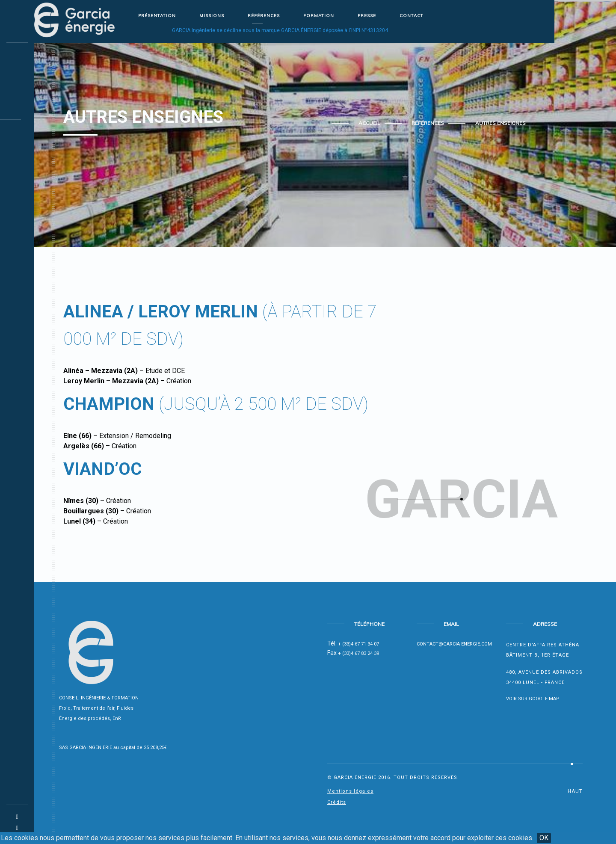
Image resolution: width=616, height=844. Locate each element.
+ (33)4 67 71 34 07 (358, 644)
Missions (212, 16)
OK (544, 838)
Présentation (157, 16)
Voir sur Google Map (533, 699)
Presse (367, 16)
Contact (412, 16)
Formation (319, 16)
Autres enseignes (500, 123)
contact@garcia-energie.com (454, 644)
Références (264, 16)
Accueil (369, 123)
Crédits (337, 802)
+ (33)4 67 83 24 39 (358, 653)
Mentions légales (350, 791)
